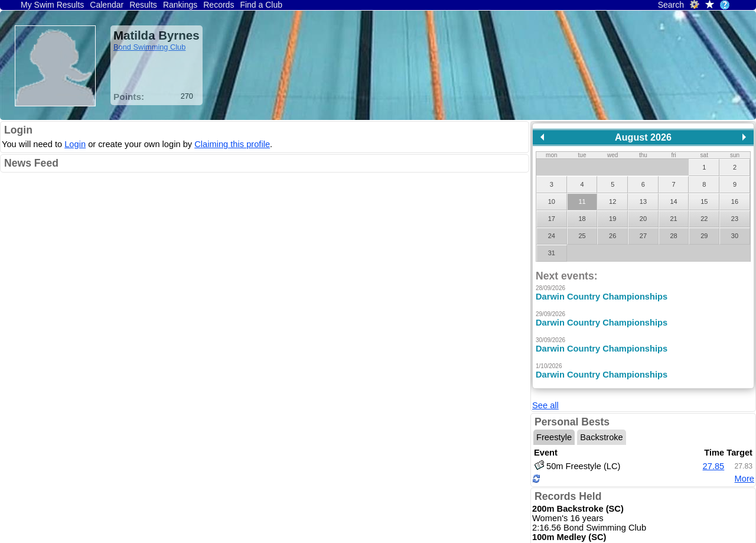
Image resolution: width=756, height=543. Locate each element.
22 (704, 219)
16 (735, 201)
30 (735, 236)
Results (143, 5)
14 (673, 201)
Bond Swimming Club (149, 47)
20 (643, 219)
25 (582, 236)
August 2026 (643, 137)
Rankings (180, 5)
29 (704, 236)
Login (18, 130)
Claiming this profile (232, 144)
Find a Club (261, 5)
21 (673, 219)
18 (582, 219)
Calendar (107, 5)
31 (552, 253)
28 (673, 236)
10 (552, 201)
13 (643, 201)
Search (671, 5)
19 (612, 219)
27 (643, 236)
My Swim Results (52, 5)
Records (219, 5)
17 (552, 219)
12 (612, 201)
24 (552, 236)
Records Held (568, 496)
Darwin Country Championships (602, 297)
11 (582, 201)
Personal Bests (572, 422)
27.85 (714, 466)
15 (704, 201)
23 (735, 219)
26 (612, 236)
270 (187, 96)
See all (545, 405)
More (744, 479)
